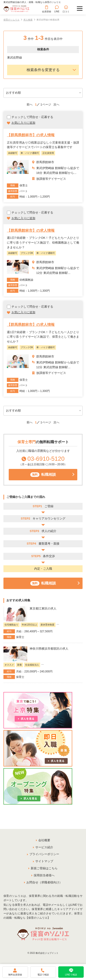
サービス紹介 (44, 847)
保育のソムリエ (11, 20)
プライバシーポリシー (44, 854)
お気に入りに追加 (23, 123)
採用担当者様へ (44, 875)
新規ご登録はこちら (44, 868)
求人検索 (28, 20)
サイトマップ (44, 861)
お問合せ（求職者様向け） (44, 882)
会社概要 (44, 840)
